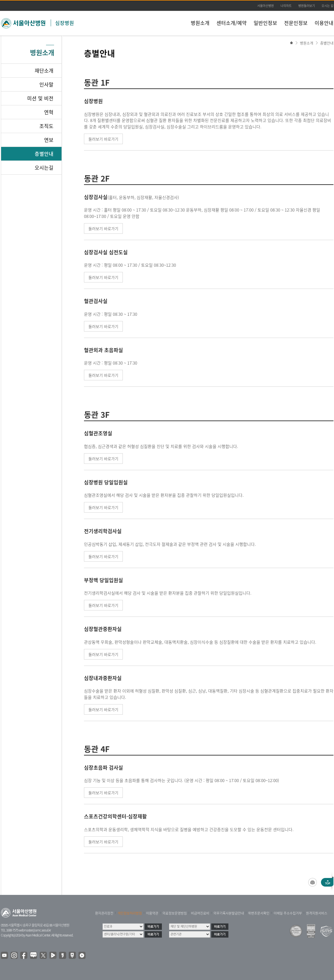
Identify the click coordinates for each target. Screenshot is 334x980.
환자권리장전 (104, 913)
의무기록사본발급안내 (229, 913)
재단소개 (44, 71)
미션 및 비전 (40, 98)
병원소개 (200, 23)
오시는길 (44, 168)
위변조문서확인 (259, 913)
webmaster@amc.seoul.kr (35, 930)
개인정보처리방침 (130, 913)
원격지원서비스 (317, 913)
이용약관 (152, 913)
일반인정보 (265, 23)
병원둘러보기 (307, 6)
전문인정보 (296, 23)
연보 (49, 140)
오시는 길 (327, 6)
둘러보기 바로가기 (103, 139)
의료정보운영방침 (175, 913)
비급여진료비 (200, 913)
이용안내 (324, 23)
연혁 (49, 112)
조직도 (46, 126)
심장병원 (65, 23)
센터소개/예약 (232, 23)
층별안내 (327, 43)
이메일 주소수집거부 (288, 913)
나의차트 (286, 6)
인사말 (46, 84)
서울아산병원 (266, 6)
